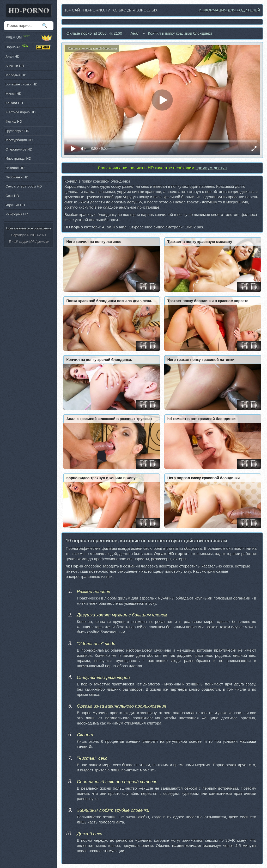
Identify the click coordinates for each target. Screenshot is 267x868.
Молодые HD (16, 75)
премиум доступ (211, 168)
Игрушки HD (15, 205)
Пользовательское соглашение (29, 228)
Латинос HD (15, 168)
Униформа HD (17, 214)
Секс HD (12, 196)
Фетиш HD (14, 121)
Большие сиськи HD (21, 84)
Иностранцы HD (18, 158)
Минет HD (13, 94)
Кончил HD (14, 103)
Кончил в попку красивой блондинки (180, 33)
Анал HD (13, 56)
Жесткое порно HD (20, 112)
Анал (135, 33)
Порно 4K (29, 47)
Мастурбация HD (19, 140)
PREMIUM (29, 38)
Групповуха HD (17, 131)
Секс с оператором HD (24, 186)
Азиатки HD (15, 66)
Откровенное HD (19, 149)
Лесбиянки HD (17, 177)
